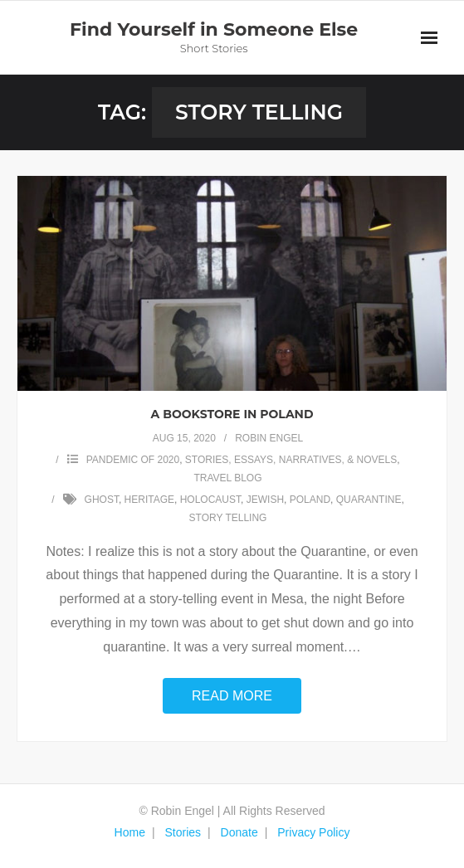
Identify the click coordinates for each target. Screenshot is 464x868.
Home (130, 832)
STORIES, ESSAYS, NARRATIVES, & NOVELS (291, 460)
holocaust (210, 500)
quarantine (369, 500)
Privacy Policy (313, 832)
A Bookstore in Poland (232, 414)
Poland (310, 500)
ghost (102, 500)
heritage (149, 500)
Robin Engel (269, 438)
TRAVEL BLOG (227, 478)
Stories (183, 832)
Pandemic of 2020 (133, 460)
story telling (228, 518)
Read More (232, 696)
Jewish (265, 500)
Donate (239, 832)
